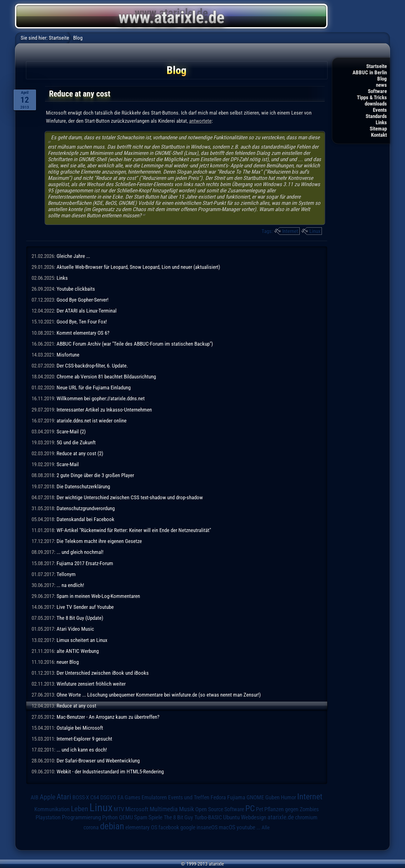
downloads (376, 104)
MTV (119, 809)
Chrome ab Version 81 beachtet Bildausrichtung (106, 377)
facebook (169, 827)
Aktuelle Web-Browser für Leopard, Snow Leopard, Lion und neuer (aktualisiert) (138, 267)
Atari (64, 797)
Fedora (218, 797)
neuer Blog (68, 662)
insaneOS (207, 827)
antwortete (200, 121)
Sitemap (378, 129)
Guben (272, 797)
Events (380, 110)
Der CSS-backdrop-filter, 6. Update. (92, 366)
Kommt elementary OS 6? (83, 333)
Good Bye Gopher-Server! (82, 300)
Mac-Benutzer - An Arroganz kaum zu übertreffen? (108, 717)
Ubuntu (231, 817)
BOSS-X (81, 797)
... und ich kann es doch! (82, 750)
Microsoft (137, 809)
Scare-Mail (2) (71, 432)
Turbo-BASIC (208, 817)
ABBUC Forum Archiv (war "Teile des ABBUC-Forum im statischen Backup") (135, 344)
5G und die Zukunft (76, 442)
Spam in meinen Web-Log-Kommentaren (98, 596)
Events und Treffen (189, 797)
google (188, 827)
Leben (80, 809)
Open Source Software (220, 809)
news (381, 85)
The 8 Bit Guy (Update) (80, 618)
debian (112, 826)
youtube (246, 827)
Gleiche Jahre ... (73, 256)
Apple (47, 797)
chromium (306, 817)
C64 (95, 797)
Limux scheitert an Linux (82, 640)
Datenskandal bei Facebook (85, 519)
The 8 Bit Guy (178, 817)
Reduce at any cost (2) (80, 453)
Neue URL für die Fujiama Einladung (94, 387)
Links (381, 122)
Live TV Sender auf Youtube (85, 607)
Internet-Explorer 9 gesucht (84, 739)
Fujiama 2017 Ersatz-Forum (85, 563)
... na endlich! (70, 585)
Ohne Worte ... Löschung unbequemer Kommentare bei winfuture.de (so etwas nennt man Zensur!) (159, 695)
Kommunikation (52, 809)
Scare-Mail (68, 464)
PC (250, 808)
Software (377, 91)
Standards (376, 116)
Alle (266, 827)
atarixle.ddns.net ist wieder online (92, 421)
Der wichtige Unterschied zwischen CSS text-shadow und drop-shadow (130, 497)
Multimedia (164, 809)
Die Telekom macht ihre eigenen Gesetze (99, 541)
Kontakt (379, 135)
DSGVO (108, 797)
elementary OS (141, 827)
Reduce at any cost (76, 706)
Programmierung (81, 817)
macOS (227, 827)
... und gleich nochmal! (80, 552)
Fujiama (236, 797)
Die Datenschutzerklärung (83, 486)
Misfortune (68, 355)
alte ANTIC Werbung (78, 651)
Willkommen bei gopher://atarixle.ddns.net (101, 398)
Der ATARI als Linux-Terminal (87, 311)
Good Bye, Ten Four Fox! (82, 322)
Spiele (155, 817)
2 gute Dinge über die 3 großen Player (95, 475)
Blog (382, 79)
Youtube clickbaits (76, 289)
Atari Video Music (75, 629)
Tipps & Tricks (372, 97)
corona (91, 827)
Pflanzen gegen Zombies (292, 809)
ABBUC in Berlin (370, 72)
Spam (141, 817)
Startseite (377, 66)
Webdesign (254, 817)
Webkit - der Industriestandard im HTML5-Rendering (110, 772)
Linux (315, 231)
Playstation (48, 817)
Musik (187, 809)
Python (110, 817)
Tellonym (66, 574)
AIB (35, 797)
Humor (288, 797)
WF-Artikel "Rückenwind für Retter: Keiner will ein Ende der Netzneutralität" (134, 530)
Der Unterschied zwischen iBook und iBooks (103, 673)
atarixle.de (281, 817)
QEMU (126, 817)
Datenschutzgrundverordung (86, 508)
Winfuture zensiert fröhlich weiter (91, 684)
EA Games (129, 797)
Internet (290, 231)
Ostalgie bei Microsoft (80, 728)
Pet (260, 809)
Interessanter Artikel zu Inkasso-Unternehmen (104, 410)
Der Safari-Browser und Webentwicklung (98, 761)
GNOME (255, 797)
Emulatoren (154, 797)
